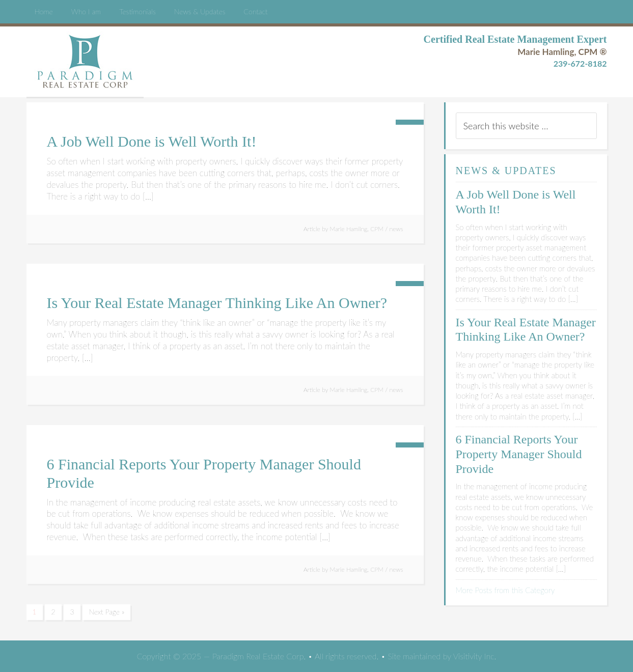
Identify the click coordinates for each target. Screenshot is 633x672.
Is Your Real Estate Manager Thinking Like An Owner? (217, 303)
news (396, 229)
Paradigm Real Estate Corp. (85, 62)
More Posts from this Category (505, 590)
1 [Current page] (35, 612)
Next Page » (106, 612)
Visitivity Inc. (475, 656)
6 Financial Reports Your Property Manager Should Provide (519, 454)
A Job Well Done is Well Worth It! (152, 141)
